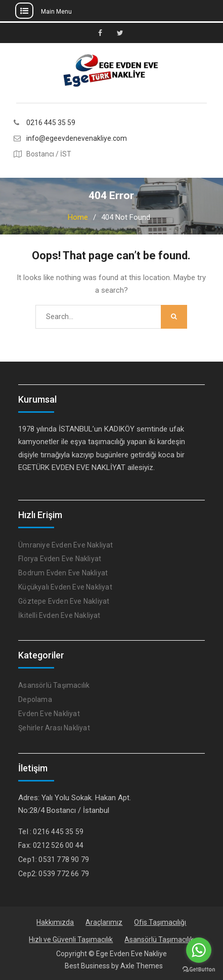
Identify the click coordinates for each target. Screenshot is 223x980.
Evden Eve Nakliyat (49, 714)
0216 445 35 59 (51, 123)
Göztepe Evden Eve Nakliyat (64, 601)
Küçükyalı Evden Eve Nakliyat (65, 587)
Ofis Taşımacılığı (160, 922)
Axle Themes (142, 966)
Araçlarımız (104, 922)
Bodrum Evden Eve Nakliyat (63, 573)
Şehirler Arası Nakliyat (54, 728)
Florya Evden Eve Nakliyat (60, 559)
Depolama (35, 699)
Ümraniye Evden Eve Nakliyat (65, 545)
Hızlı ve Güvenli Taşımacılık (71, 939)
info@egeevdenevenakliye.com (77, 139)
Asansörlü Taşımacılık (54, 685)
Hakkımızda (55, 922)
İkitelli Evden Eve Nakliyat (59, 615)
